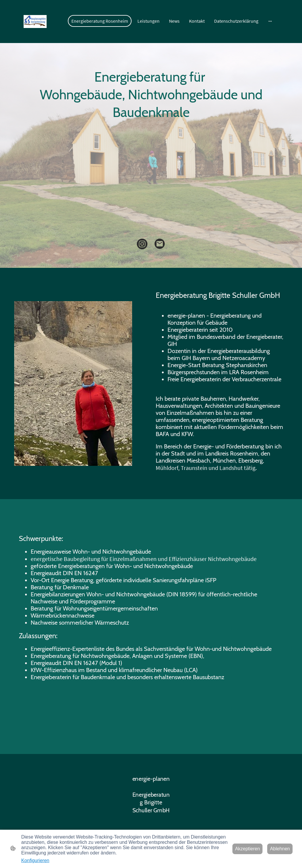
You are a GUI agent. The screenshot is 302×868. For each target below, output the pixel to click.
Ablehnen (280, 849)
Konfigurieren (35, 860)
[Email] (160, 244)
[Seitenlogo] (35, 22)
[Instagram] (142, 244)
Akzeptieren (248, 849)
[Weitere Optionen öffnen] (270, 21)
